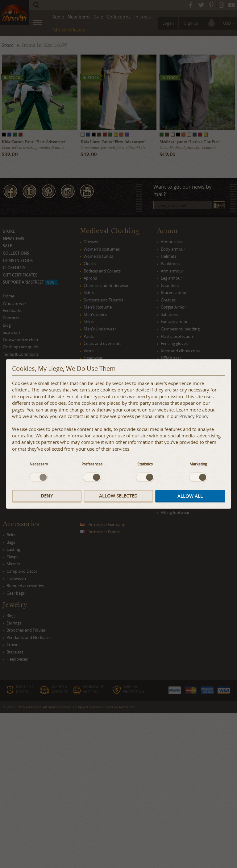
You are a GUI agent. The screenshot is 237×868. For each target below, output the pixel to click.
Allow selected (118, 496)
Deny (47, 496)
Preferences (92, 464)
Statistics (145, 464)
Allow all (190, 496)
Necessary (39, 464)
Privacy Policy (194, 416)
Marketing (198, 464)
